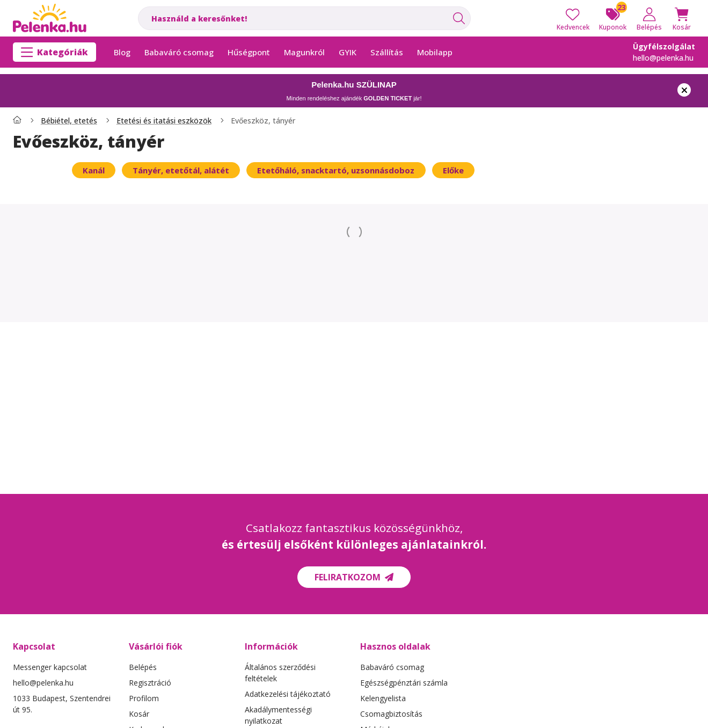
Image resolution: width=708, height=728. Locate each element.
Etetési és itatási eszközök (164, 121)
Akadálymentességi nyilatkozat (278, 715)
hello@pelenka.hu (663, 58)
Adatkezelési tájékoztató (288, 694)
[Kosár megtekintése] (682, 18)
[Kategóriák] (54, 52)
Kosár (139, 714)
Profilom (144, 698)
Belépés (143, 667)
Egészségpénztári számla (404, 683)
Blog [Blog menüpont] (122, 52)
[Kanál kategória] (94, 170)
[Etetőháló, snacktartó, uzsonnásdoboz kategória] (336, 170)
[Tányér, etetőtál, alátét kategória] (181, 170)
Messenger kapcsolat (50, 667)
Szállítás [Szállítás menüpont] (387, 52)
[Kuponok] (613, 18)
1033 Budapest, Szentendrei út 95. (62, 704)
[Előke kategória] (453, 170)
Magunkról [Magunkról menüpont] (304, 52)
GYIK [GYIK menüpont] (348, 52)
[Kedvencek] (573, 18)
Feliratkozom (354, 577)
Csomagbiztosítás (391, 714)
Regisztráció (150, 683)
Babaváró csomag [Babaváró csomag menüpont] (179, 52)
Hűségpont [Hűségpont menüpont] (249, 52)
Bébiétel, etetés (69, 121)
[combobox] (304, 18)
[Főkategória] (17, 121)
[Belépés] (649, 18)
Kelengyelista (383, 698)
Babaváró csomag (392, 667)
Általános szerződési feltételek (280, 673)
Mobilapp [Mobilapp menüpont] (435, 52)
